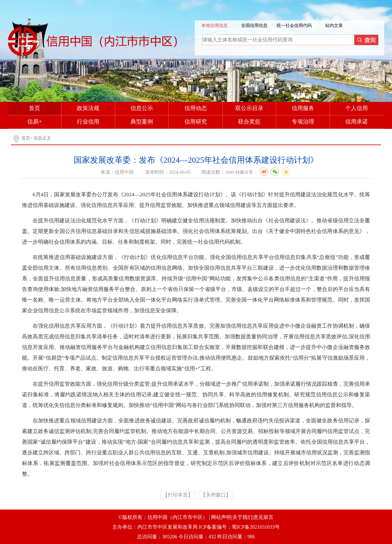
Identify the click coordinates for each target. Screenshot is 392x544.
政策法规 (88, 108)
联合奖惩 (249, 122)
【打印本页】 (178, 495)
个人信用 (357, 108)
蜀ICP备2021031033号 (256, 527)
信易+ (34, 122)
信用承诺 (357, 122)
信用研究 (196, 122)
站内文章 (334, 26)
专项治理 (303, 122)
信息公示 (142, 108)
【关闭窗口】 (216, 495)
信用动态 (196, 108)
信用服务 (303, 108)
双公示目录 (249, 108)
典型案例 (142, 122)
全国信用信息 (254, 26)
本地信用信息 (215, 26)
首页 (34, 108)
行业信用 (88, 122)
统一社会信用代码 (294, 26)
